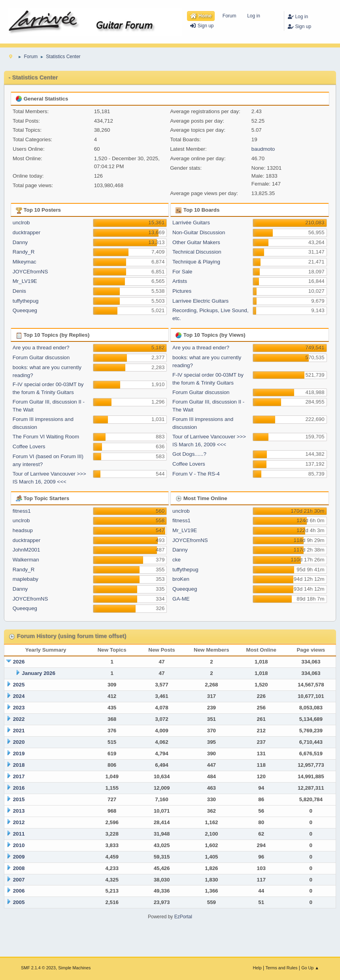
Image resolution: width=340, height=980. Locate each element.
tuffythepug (26, 301)
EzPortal (183, 917)
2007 (19, 880)
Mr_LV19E (25, 281)
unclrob (21, 223)
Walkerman (26, 560)
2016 (19, 788)
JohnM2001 (26, 550)
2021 (19, 731)
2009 (19, 857)
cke (177, 560)
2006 (19, 891)
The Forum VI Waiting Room (46, 437)
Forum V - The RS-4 (196, 474)
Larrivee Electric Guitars (200, 301)
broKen (181, 579)
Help (257, 968)
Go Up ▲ (310, 968)
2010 (19, 845)
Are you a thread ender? (41, 348)
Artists (180, 281)
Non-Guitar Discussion (199, 232)
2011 (19, 834)
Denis (19, 291)
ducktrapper (26, 232)
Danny (20, 242)
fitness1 (22, 511)
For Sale (182, 272)
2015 (19, 799)
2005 (19, 902)
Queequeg (25, 310)
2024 (19, 696)
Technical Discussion (197, 252)
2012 (19, 822)
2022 (19, 719)
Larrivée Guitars (191, 223)
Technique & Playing (196, 262)
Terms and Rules (282, 968)
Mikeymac (25, 262)
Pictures (182, 291)
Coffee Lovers (29, 446)
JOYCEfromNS (30, 272)
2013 (19, 811)
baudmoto (263, 149)
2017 (19, 776)
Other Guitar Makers (196, 242)
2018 (19, 765)
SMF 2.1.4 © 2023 (38, 968)
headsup (23, 530)
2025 (19, 685)
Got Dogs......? (189, 454)
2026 (19, 662)
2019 (19, 753)
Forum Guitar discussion (41, 357)
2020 (19, 742)
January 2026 (38, 673)
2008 (19, 868)
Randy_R (24, 252)
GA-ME (181, 599)
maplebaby (25, 579)
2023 (19, 708)
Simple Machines (74, 968)
